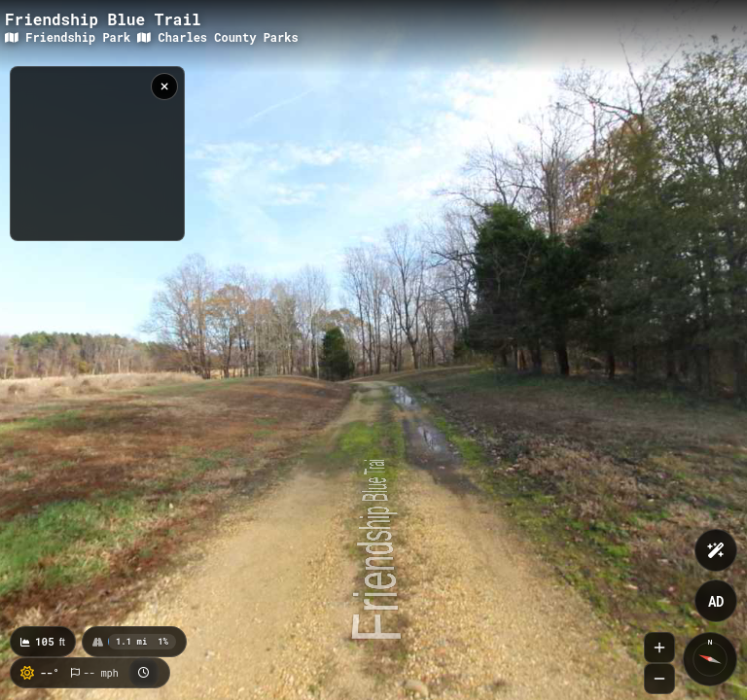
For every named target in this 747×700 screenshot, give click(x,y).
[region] (97, 154)
